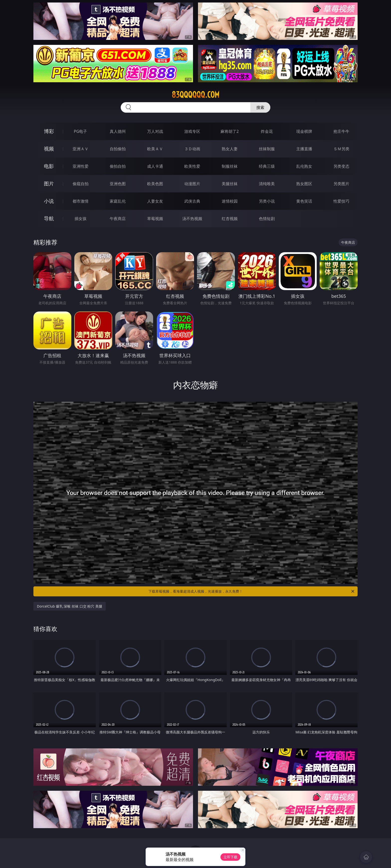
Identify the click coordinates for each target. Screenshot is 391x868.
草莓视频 (155, 219)
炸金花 (267, 131)
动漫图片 (192, 184)
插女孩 (81, 219)
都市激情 (81, 201)
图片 (49, 184)
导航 (49, 218)
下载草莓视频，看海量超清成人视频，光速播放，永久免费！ (252, 591)
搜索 (260, 107)
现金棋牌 (304, 131)
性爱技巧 (341, 201)
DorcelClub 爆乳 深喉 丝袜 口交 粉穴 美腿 (70, 606)
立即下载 (230, 857)
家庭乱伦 (118, 201)
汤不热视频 (192, 219)
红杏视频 (230, 219)
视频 (49, 149)
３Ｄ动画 (192, 149)
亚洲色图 (118, 184)
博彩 (49, 131)
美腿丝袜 (230, 184)
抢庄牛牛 (341, 131)
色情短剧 (267, 219)
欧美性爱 (192, 166)
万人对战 (155, 131)
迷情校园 (230, 201)
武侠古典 (192, 201)
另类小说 (267, 201)
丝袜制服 (267, 149)
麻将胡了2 (230, 131)
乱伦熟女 (304, 166)
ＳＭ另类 (341, 149)
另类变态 (341, 166)
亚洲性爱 (81, 166)
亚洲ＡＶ (81, 149)
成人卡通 (155, 166)
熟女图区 (304, 184)
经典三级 (267, 166)
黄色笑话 (304, 201)
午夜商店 (118, 219)
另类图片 (341, 184)
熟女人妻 (230, 149)
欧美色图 (155, 184)
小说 (49, 201)
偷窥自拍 (81, 184)
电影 (49, 166)
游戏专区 (192, 131)
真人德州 (118, 131)
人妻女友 (155, 201)
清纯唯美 (267, 184)
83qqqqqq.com (195, 95)
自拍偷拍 (118, 149)
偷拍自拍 (118, 166)
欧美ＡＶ (155, 149)
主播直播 (304, 149)
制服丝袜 (230, 166)
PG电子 (80, 131)
